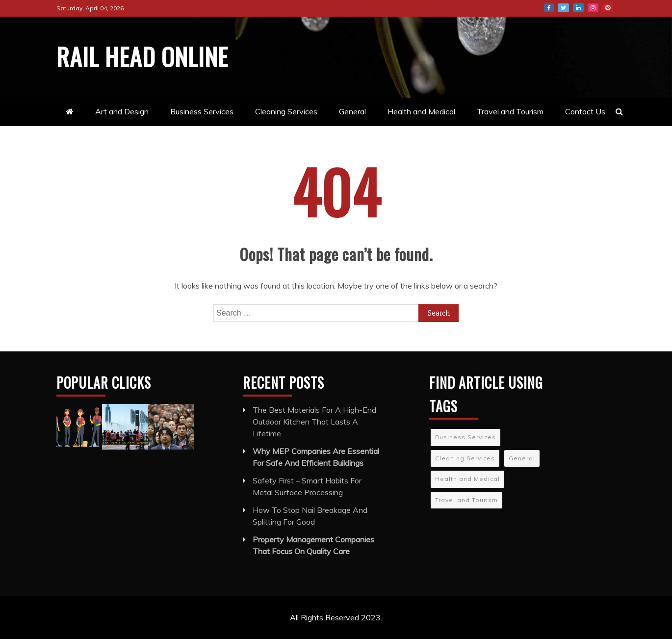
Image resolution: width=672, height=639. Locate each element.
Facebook (549, 8)
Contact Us (585, 111)
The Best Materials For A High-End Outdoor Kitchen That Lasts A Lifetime (314, 422)
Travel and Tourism (510, 111)
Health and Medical (421, 111)
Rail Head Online (142, 56)
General (352, 111)
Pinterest (608, 8)
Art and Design (122, 111)
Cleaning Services (286, 111)
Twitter (563, 8)
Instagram (593, 8)
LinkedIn (578, 8)
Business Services (202, 111)
